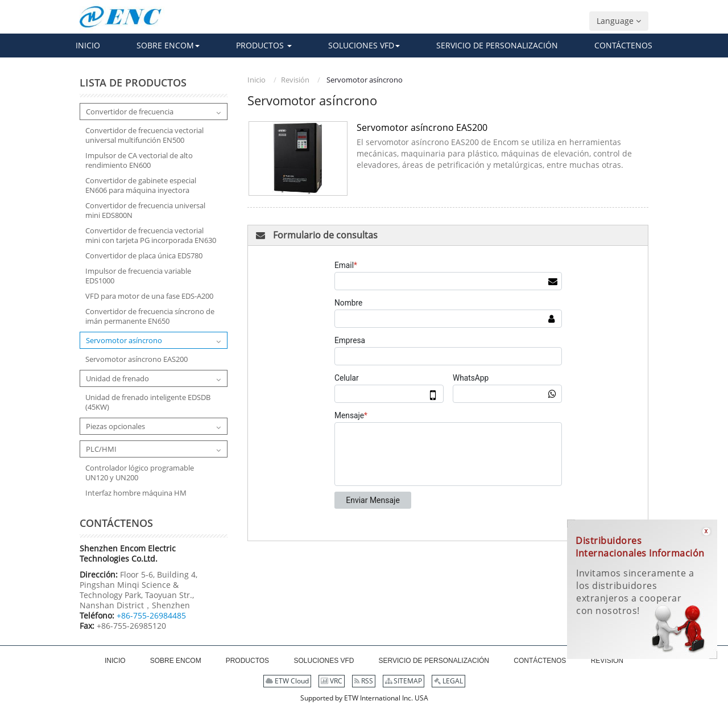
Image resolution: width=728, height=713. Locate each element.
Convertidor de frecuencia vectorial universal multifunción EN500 (144, 135)
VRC (332, 681)
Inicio (257, 80)
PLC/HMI (101, 449)
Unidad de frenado (117, 378)
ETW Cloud (287, 681)
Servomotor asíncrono (124, 340)
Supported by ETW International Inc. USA (364, 698)
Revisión (295, 80)
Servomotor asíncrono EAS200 (422, 127)
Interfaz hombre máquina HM (136, 493)
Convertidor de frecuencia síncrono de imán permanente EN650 (150, 316)
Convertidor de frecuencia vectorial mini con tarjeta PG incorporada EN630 (151, 236)
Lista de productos (133, 83)
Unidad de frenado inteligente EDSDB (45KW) (148, 402)
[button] (168, 46)
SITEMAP (404, 681)
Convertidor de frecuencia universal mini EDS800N (145, 211)
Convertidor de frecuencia (130, 112)
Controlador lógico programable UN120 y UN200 (140, 473)
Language (619, 21)
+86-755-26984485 (151, 615)
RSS (364, 681)
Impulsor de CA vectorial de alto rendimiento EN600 (139, 160)
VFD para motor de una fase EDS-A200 (149, 296)
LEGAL (448, 681)
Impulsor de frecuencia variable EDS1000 (138, 276)
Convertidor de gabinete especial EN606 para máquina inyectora (141, 186)
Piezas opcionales (115, 426)
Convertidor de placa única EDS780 (144, 256)
